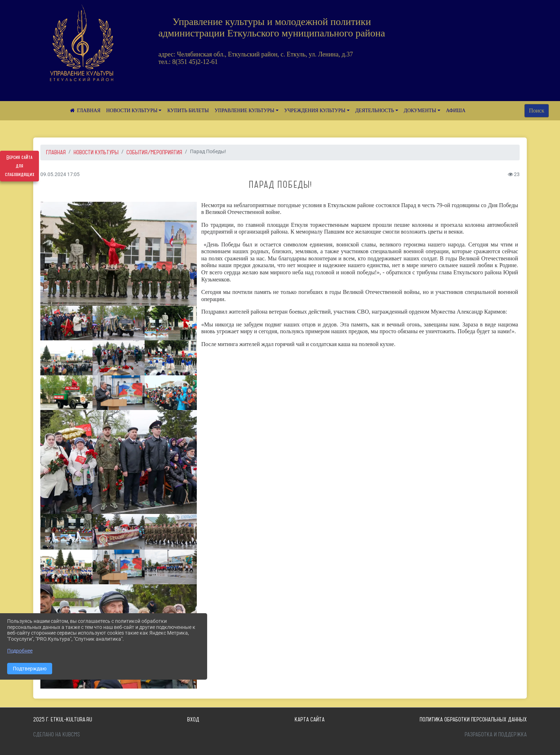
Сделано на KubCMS (57, 734)
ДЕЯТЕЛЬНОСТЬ (375, 111)
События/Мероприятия (154, 152)
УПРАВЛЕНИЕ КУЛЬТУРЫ (245, 111)
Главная (56, 152)
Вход (193, 719)
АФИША (456, 111)
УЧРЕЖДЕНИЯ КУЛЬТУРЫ (315, 111)
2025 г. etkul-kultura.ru (63, 719)
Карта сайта (310, 719)
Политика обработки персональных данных (473, 719)
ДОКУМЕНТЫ (420, 111)
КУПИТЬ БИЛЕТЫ (188, 111)
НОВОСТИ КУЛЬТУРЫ (132, 111)
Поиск (537, 111)
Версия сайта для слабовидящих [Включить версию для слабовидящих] (20, 166)
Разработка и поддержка (496, 734)
